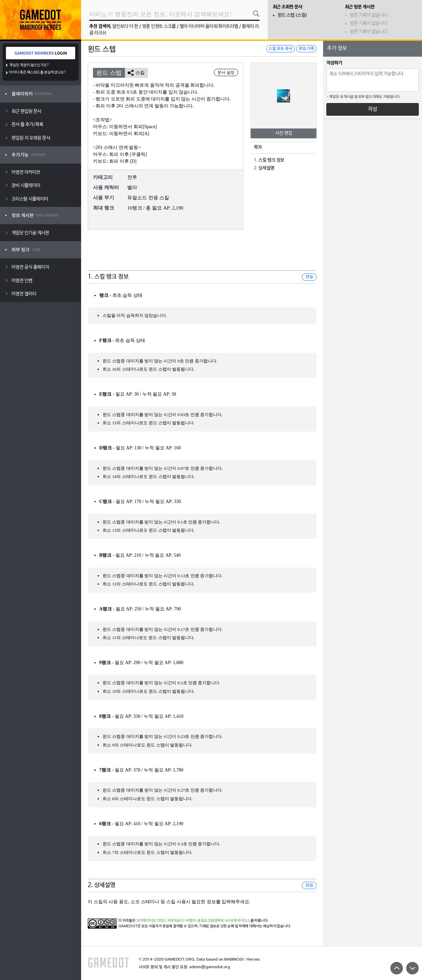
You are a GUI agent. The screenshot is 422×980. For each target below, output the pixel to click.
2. (256, 168)
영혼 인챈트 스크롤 (159, 27)
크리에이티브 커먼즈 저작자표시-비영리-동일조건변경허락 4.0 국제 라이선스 (193, 921)
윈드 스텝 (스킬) (292, 15)
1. (256, 160)
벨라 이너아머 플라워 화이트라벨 (209, 27)
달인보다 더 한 (125, 27)
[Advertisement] (202, 254)
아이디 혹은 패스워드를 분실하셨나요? (38, 72)
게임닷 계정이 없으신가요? (29, 65)
